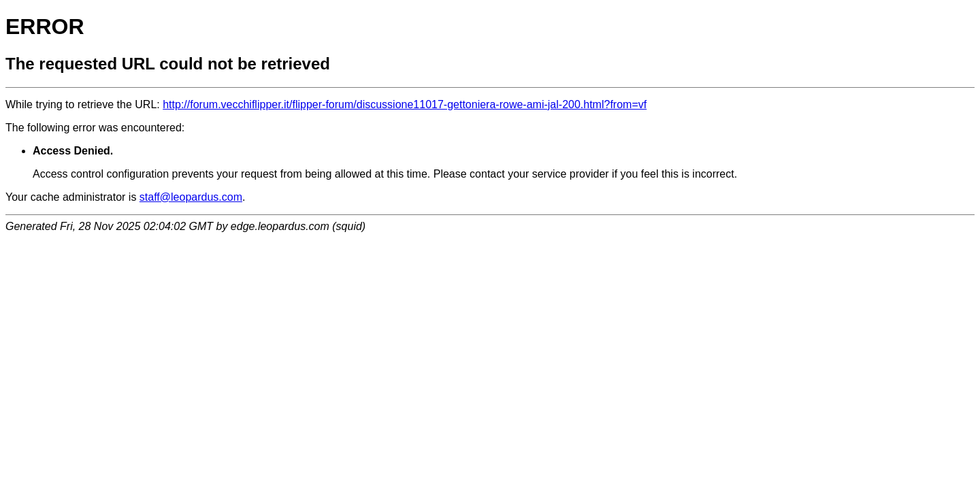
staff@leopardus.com (191, 197)
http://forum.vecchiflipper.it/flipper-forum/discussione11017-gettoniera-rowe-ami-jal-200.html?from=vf (405, 104)
